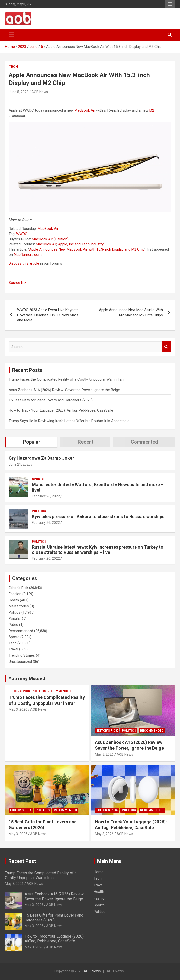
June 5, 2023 (19, 92)
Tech (13, 67)
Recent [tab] (86, 442)
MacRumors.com (28, 255)
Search (166, 347)
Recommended (21, 631)
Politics (39, 511)
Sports (38, 479)
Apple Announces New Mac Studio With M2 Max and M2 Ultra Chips (131, 312)
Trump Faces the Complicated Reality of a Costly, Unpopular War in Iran (66, 379)
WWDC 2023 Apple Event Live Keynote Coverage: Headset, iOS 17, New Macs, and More (48, 315)
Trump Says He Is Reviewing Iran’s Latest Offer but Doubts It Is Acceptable (69, 421)
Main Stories (19, 606)
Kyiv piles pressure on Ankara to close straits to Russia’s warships (98, 517)
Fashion (15, 594)
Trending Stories (22, 655)
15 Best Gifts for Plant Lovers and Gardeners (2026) (51, 400)
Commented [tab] (144, 442)
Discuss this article (24, 263)
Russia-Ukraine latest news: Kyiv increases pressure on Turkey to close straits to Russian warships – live (98, 550)
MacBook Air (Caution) (50, 239)
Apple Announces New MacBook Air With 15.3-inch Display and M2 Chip (87, 249)
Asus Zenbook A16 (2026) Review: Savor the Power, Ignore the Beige (64, 390)
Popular (15, 618)
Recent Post (22, 861)
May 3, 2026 (18, 709)
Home (99, 872)
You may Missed (27, 678)
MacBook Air (85, 110)
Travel (13, 649)
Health (14, 600)
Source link (17, 283)
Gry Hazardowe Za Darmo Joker (41, 458)
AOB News (40, 92)
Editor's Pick (18, 588)
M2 (152, 110)
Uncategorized (20, 662)
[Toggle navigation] (11, 35)
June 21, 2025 (20, 464)
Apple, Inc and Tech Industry (81, 244)
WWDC (22, 234)
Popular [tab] (32, 442)
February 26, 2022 (46, 496)
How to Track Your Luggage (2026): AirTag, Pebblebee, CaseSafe (61, 410)
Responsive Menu (170, 4)
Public (13, 625)
